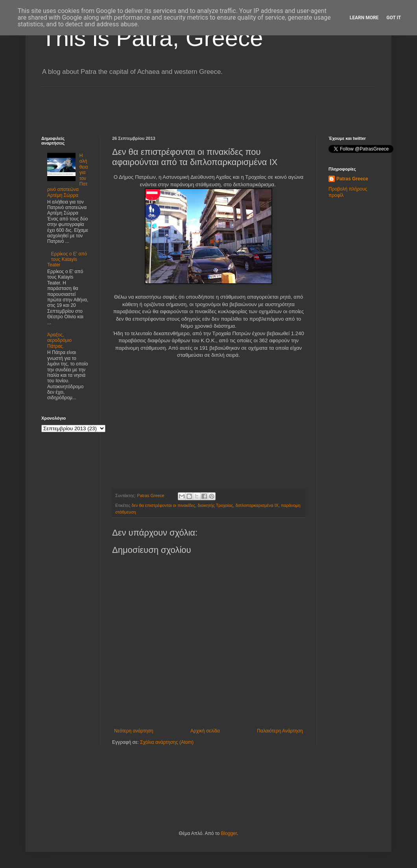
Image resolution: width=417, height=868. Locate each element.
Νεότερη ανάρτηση (134, 731)
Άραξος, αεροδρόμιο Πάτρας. (59, 340)
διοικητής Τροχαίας (215, 505)
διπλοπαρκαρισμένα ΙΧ (257, 505)
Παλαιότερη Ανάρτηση (280, 731)
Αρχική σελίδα (205, 731)
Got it (394, 18)
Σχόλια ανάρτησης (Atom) (167, 742)
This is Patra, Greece (152, 38)
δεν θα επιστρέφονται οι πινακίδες (163, 505)
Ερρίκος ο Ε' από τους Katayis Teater (67, 260)
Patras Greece (352, 179)
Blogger (229, 833)
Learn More (364, 18)
